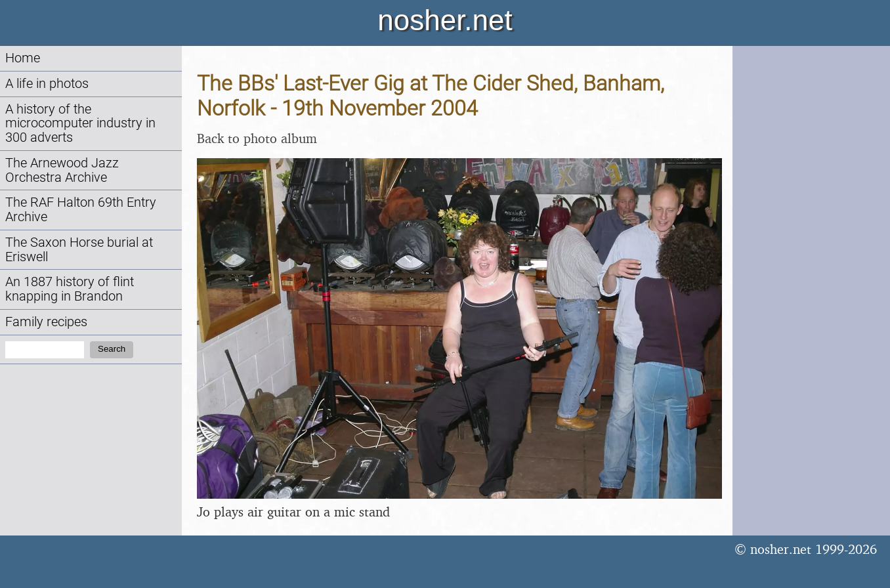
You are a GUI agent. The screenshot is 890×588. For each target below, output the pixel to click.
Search (112, 349)
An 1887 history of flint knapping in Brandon (70, 289)
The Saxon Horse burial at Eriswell (79, 250)
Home (23, 58)
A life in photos (47, 84)
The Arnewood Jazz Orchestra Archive (62, 170)
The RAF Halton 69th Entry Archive (81, 210)
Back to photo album (257, 138)
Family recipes (46, 322)
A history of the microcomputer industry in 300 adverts (80, 124)
